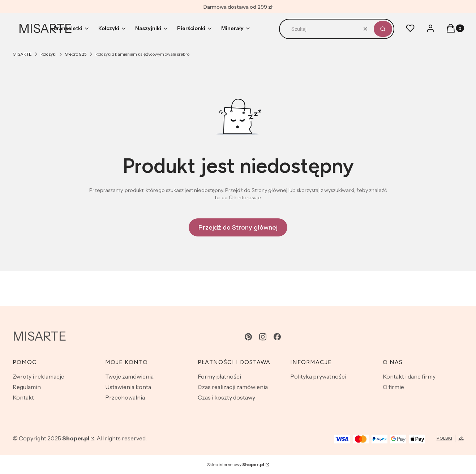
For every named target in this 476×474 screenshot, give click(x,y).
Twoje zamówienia (129, 376)
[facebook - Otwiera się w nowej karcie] (277, 337)
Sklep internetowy (236, 464)
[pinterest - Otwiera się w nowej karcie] (248, 337)
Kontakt (23, 397)
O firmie (393, 387)
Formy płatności (219, 376)
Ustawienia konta (128, 387)
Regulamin (27, 387)
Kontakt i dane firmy (409, 376)
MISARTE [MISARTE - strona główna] (45, 29)
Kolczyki (48, 54)
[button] (383, 29)
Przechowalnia (125, 397)
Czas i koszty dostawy (226, 397)
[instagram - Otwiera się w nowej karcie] (263, 337)
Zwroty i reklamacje (38, 376)
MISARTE (22, 54)
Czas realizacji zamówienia (233, 387)
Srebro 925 (76, 54)
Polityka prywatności (318, 376)
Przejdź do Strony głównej (238, 227)
